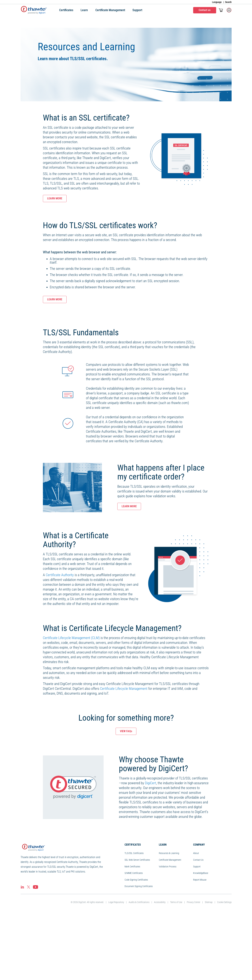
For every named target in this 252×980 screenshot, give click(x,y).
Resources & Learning (169, 919)
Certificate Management (170, 926)
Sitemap (209, 969)
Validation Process (168, 933)
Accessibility (160, 969)
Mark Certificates (132, 933)
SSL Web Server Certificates (137, 926)
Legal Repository (116, 969)
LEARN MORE (55, 198)
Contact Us (198, 926)
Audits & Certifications (139, 969)
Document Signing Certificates (139, 953)
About (196, 919)
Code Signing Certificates (136, 946)
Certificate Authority (60, 641)
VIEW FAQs (126, 798)
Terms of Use (176, 969)
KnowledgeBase (201, 939)
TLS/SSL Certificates (134, 919)
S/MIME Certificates (134, 939)
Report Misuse (200, 946)
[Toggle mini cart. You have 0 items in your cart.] (221, 10)
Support (197, 933)
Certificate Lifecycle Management (124, 755)
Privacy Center (194, 969)
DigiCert (151, 849)
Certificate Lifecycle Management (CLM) (71, 704)
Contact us (205, 10)
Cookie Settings (224, 969)
